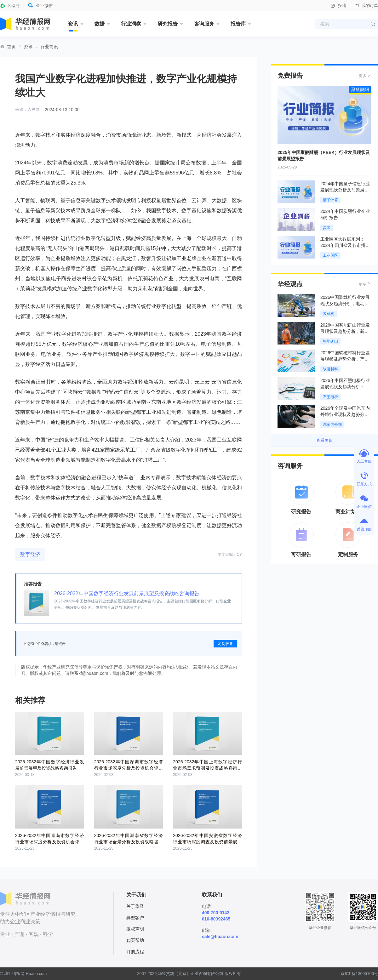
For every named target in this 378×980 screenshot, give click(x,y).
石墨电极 (330, 397)
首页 (11, 47)
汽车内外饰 (332, 424)
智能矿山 (330, 341)
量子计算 (330, 200)
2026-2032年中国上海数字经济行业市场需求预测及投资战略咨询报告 (207, 768)
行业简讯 (49, 47)
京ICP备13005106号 (359, 974)
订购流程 (135, 952)
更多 (365, 75)
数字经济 (30, 554)
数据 (100, 24)
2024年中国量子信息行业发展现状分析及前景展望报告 (345, 190)
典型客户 (135, 918)
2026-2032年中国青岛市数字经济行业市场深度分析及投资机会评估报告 (50, 842)
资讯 (73, 24)
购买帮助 (135, 940)
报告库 (238, 24)
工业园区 (330, 255)
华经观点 (290, 284)
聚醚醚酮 (360, 89)
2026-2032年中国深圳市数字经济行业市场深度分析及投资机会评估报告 (129, 768)
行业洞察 (131, 24)
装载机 (329, 314)
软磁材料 (330, 369)
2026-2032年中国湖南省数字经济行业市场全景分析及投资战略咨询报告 (129, 842)
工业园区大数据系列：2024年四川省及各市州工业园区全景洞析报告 (345, 245)
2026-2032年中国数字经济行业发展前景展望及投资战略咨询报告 (127, 593)
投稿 (338, 6)
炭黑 (327, 228)
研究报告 (168, 24)
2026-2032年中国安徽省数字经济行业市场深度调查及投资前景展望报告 (207, 842)
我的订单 (366, 5)
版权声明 (135, 929)
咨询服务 (204, 24)
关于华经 (135, 906)
